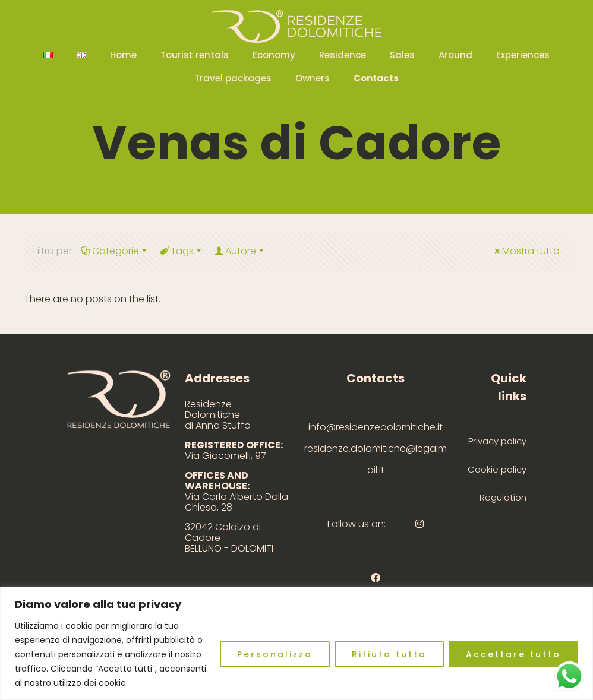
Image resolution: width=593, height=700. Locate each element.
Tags (181, 251)
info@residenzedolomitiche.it (376, 427)
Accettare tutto (513, 654)
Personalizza (275, 654)
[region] (296, 643)
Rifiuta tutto (389, 654)
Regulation (503, 497)
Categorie (115, 251)
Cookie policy (497, 469)
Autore (240, 251)
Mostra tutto (526, 251)
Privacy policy (497, 441)
